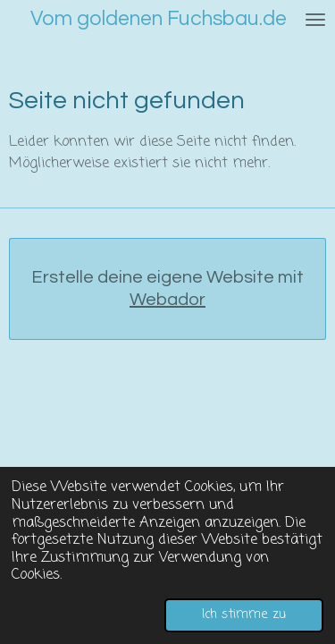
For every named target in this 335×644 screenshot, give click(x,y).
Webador (167, 300)
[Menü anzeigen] (315, 19)
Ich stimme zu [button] (244, 614)
